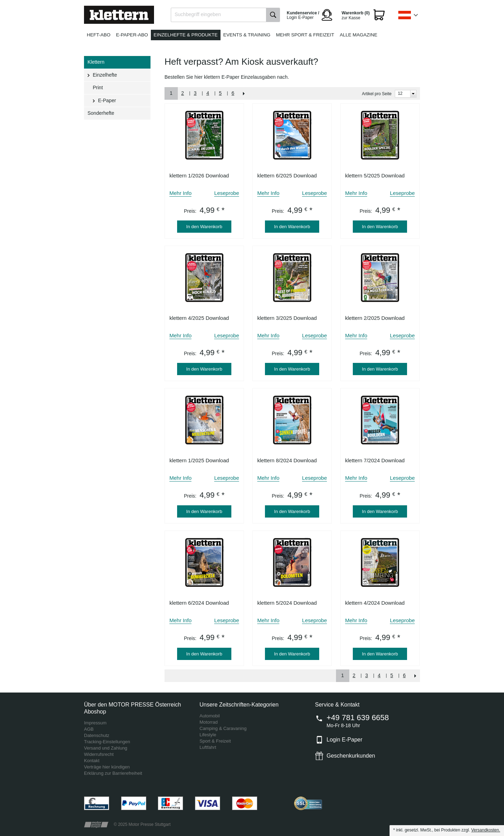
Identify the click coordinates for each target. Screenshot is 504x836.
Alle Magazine (359, 35)
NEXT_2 (244, 93)
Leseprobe (227, 193)
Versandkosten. (486, 830)
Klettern (96, 62)
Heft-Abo (99, 35)
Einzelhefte (105, 75)
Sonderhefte (101, 113)
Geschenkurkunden (351, 756)
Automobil (210, 716)
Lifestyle (208, 735)
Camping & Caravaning (223, 728)
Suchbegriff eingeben (198, 14)
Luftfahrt (208, 747)
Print (98, 87)
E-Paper (107, 100)
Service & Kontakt (337, 705)
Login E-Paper (344, 740)
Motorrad (209, 722)
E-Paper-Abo (132, 35)
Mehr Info (180, 193)
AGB (89, 729)
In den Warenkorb (204, 227)
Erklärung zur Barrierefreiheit (113, 773)
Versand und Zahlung (106, 748)
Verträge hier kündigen (107, 767)
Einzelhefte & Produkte (186, 35)
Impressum (95, 723)
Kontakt (92, 761)
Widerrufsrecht (99, 754)
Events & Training (247, 35)
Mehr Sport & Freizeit (305, 35)
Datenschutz (97, 735)
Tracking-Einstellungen (107, 742)
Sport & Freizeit (215, 741)
